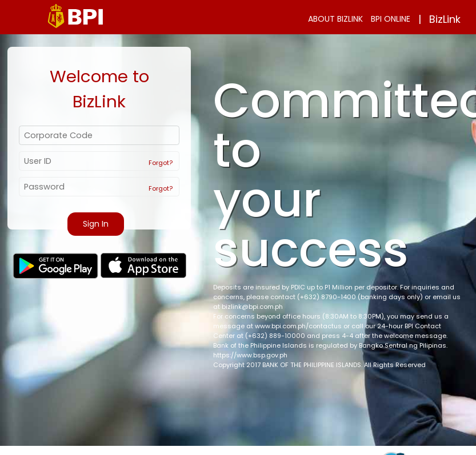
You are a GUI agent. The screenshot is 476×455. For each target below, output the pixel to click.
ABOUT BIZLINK (335, 19)
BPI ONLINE (391, 19)
